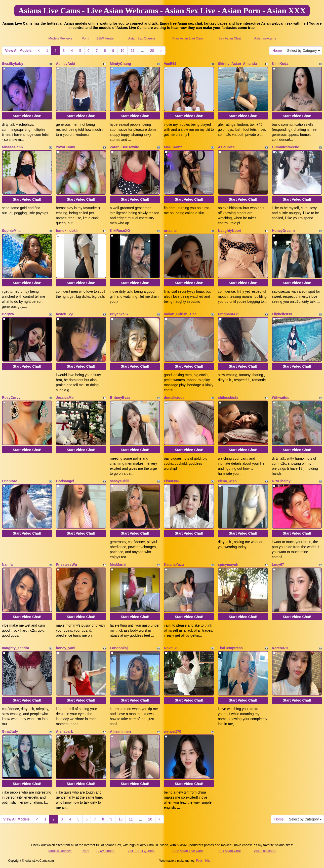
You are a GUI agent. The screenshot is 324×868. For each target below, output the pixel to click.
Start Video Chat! (27, 116)
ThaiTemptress (230, 648)
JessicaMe (65, 398)
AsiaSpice (226, 147)
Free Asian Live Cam (188, 38)
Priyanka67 (119, 314)
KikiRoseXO (120, 231)
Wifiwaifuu (281, 398)
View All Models (18, 51)
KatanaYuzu (174, 565)
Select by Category (303, 51)
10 (123, 51)
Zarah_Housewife (125, 147)
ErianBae (10, 481)
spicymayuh (228, 565)
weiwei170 (172, 731)
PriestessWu (66, 565)
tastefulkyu (65, 314)
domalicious (174, 398)
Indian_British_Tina (180, 314)
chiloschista (228, 398)
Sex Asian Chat (230, 38)
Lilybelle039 (282, 314)
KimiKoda (280, 64)
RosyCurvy (11, 398)
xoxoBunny (65, 147)
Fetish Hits (203, 861)
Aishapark (64, 731)
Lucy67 (278, 565)
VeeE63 (170, 64)
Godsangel (65, 481)
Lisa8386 (171, 481)
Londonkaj (119, 648)
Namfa (7, 565)
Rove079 (171, 648)
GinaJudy (10, 731)
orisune (170, 231)
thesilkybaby (13, 64)
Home (277, 51)
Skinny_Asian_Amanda (237, 64)
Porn (85, 38)
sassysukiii (119, 481)
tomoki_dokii (67, 231)
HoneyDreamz (284, 231)
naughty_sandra (16, 648)
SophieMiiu (11, 231)
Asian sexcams (265, 38)
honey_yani (66, 648)
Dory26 (8, 314)
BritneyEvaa (120, 398)
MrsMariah (119, 565)
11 (133, 51)
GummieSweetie (286, 147)
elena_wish (227, 481)
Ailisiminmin (120, 731)
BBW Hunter (105, 38)
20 (152, 51)
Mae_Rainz (173, 147)
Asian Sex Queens (142, 38)
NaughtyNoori (230, 231)
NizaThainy (281, 481)
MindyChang (120, 64)
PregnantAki (228, 314)
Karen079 (280, 648)
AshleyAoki (65, 64)
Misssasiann (12, 147)
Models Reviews (60, 38)
